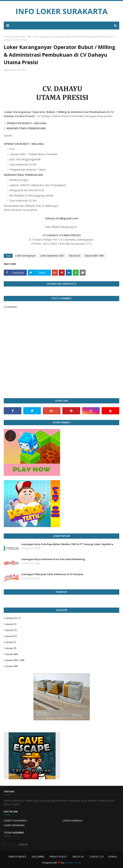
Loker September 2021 (52, 256)
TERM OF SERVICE (17, 857)
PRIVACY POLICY (58, 857)
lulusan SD (11, 648)
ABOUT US (78, 857)
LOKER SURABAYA (72, 821)
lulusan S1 (11, 642)
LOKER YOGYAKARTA (15, 821)
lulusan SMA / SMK (22, 37)
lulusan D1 (11, 624)
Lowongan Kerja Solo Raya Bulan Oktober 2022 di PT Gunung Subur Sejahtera (67, 544)
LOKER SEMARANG (14, 825)
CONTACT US (96, 857)
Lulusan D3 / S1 (13, 618)
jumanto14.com (73, 863)
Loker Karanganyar (25, 256)
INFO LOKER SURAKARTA (62, 11)
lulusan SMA (12, 654)
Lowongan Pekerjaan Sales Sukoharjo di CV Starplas (52, 574)
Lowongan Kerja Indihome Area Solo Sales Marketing (53, 559)
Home (7, 37)
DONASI (112, 857)
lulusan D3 (75, 256)
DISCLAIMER (38, 857)
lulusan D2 (11, 630)
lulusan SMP (12, 666)
